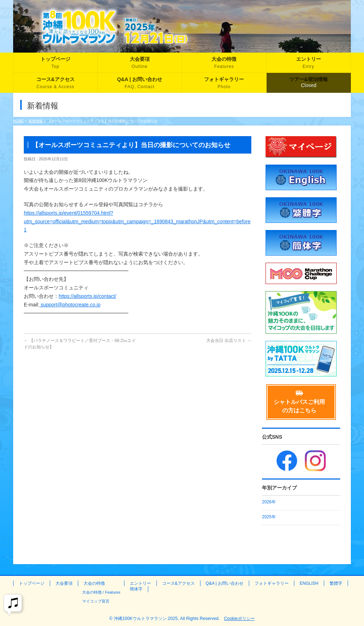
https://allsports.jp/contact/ (87, 296)
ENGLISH (309, 583)
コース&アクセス (178, 583)
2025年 (269, 517)
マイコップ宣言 (96, 601)
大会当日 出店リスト (229, 341)
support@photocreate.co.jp (70, 305)
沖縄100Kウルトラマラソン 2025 (146, 619)
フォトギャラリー (272, 583)
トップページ (32, 583)
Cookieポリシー (239, 619)
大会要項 (64, 583)
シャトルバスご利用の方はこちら (299, 402)
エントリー (140, 583)
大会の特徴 (94, 583)
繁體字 (336, 583)
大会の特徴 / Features (101, 592)
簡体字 (136, 589)
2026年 (269, 502)
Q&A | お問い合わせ (225, 583)
